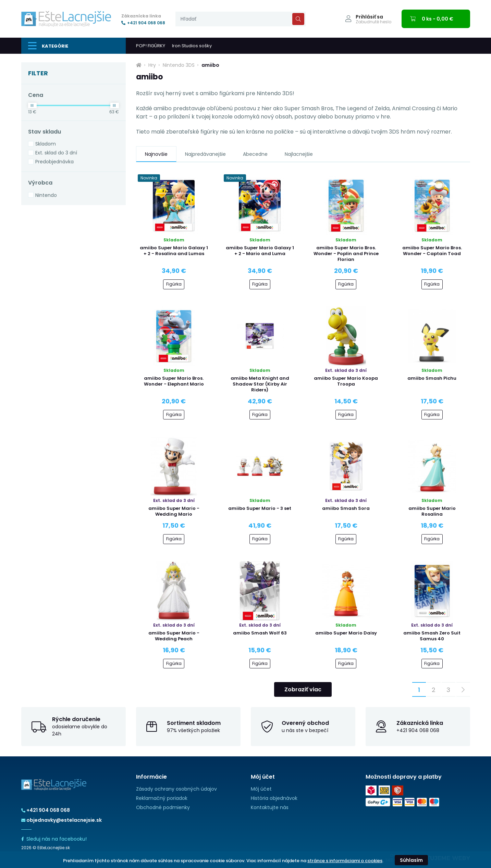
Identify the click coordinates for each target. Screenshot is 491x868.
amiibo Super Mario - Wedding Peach (174, 636)
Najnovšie (156, 154)
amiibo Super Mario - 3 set (260, 508)
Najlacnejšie (299, 154)
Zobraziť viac (303, 689)
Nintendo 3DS (179, 65)
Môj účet (261, 789)
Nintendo (46, 195)
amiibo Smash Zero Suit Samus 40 (432, 636)
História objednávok (274, 798)
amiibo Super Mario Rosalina (432, 511)
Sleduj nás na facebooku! (54, 839)
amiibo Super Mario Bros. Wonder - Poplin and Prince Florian (346, 254)
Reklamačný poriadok (162, 798)
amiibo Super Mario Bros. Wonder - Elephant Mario (174, 381)
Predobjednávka (54, 162)
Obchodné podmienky (163, 807)
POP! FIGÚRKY (151, 46)
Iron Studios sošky (192, 46)
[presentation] (241, 19)
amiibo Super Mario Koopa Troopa (346, 381)
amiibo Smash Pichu (432, 378)
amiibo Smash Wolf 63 (260, 633)
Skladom (46, 144)
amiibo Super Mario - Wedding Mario (174, 511)
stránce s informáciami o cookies (345, 861)
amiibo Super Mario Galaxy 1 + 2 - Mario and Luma (260, 251)
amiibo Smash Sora (346, 508)
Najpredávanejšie (205, 154)
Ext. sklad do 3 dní (56, 153)
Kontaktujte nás (270, 807)
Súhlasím (411, 860)
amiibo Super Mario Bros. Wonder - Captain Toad (432, 251)
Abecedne (255, 154)
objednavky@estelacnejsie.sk (62, 820)
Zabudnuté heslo (373, 22)
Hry (152, 65)
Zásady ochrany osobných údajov (176, 789)
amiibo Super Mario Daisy (346, 633)
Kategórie (48, 46)
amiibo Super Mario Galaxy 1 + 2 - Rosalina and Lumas (174, 251)
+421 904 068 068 (143, 23)
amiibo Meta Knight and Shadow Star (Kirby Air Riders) (260, 384)
